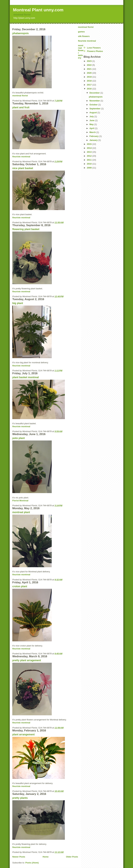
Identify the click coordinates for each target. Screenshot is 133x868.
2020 (90, 73)
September (95, 109)
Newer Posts (19, 857)
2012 (90, 156)
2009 (90, 168)
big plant (18, 303)
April (92, 128)
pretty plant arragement (27, 660)
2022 (90, 65)
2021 (90, 69)
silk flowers (84, 36)
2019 (90, 77)
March (93, 132)
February (94, 136)
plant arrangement (23, 734)
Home (45, 857)
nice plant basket (23, 168)
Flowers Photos (95, 51)
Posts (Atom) (32, 863)
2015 (90, 144)
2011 (90, 160)
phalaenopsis (21, 33)
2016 (90, 89)
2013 (90, 152)
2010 (90, 164)
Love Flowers (94, 48)
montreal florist (22, 15)
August (93, 113)
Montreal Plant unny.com (38, 10)
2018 (90, 81)
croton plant (20, 586)
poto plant (18, 438)
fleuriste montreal (21, 157)
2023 (90, 61)
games (81, 32)
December (95, 93)
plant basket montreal (26, 377)
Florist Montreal (20, 501)
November (95, 101)
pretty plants (20, 798)
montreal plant (21, 512)
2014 (90, 148)
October (94, 105)
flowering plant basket (26, 229)
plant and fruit (21, 107)
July (92, 116)
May (92, 124)
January (94, 140)
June (92, 120)
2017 (90, 85)
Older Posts (72, 857)
